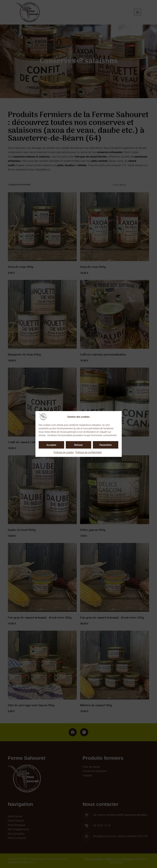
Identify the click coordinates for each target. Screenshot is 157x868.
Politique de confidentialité (89, 452)
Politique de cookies (64, 452)
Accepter (51, 445)
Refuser (78, 445)
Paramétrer (106, 445)
